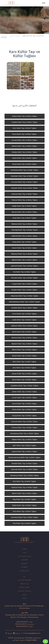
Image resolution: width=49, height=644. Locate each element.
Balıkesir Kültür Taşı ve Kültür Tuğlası (25, 254)
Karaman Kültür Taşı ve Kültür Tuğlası (24, 469)
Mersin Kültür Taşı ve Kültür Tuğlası (24, 146)
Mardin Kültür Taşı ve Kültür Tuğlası (25, 493)
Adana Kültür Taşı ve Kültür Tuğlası (24, 158)
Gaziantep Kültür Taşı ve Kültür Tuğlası (24, 170)
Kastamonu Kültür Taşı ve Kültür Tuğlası (24, 475)
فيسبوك (9, 633)
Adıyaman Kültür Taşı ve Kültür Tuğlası (24, 296)
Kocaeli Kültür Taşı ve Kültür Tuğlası (24, 140)
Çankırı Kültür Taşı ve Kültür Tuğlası (24, 392)
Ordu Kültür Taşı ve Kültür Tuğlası (25, 511)
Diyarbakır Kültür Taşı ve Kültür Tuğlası (24, 176)
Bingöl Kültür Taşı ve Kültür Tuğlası (24, 356)
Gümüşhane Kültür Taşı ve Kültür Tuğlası (24, 434)
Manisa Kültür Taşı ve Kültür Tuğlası (25, 260)
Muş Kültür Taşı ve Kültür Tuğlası (24, 499)
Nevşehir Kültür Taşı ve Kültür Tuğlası (24, 278)
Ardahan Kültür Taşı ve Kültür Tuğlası (24, 308)
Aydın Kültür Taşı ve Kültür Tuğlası (24, 320)
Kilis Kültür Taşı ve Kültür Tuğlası (24, 481)
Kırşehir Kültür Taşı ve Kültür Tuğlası (24, 290)
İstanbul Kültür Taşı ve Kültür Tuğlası (24, 122)
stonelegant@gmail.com (32, 633)
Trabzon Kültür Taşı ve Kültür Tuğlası (24, 200)
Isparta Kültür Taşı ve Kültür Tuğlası (24, 452)
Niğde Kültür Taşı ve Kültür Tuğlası (24, 505)
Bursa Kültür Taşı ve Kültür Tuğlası (24, 134)
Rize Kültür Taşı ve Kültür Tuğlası (24, 523)
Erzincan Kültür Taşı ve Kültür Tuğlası (24, 422)
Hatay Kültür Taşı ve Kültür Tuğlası (24, 242)
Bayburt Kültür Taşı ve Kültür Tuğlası (24, 344)
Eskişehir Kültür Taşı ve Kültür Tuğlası (25, 188)
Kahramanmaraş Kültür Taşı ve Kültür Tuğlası (24, 457)
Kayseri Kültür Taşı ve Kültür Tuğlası (24, 212)
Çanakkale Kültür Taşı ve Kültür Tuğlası (24, 386)
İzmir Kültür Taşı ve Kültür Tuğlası (24, 128)
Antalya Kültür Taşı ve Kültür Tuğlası (25, 152)
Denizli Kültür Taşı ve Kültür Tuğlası (25, 248)
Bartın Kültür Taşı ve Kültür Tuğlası (25, 332)
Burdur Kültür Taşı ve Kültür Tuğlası (25, 374)
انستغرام (17, 633)
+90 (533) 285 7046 (21, 624)
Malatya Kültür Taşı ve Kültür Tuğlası (24, 224)
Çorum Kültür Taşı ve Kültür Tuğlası (24, 398)
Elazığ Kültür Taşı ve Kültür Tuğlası (24, 416)
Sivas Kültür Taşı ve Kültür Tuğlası (24, 218)
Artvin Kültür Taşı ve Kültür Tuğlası (25, 314)
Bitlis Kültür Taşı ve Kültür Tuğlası (24, 362)
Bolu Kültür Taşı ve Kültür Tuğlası (25, 368)
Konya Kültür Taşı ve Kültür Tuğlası (24, 164)
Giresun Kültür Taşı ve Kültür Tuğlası (25, 428)
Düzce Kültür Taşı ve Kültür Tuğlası (24, 404)
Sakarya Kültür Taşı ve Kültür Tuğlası (24, 236)
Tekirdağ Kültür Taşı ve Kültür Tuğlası (24, 230)
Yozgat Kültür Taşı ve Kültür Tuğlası (24, 284)
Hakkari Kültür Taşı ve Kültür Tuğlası (24, 440)
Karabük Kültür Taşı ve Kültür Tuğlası (25, 464)
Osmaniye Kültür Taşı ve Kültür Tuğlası (24, 517)
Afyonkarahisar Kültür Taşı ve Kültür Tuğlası (24, 302)
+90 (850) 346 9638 (23, 622)
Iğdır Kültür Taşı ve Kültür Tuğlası (24, 445)
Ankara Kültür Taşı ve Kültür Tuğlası (25, 116)
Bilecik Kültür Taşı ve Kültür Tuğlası (25, 350)
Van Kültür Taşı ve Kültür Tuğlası (24, 272)
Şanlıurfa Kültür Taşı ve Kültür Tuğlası (25, 266)
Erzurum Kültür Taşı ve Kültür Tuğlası (24, 182)
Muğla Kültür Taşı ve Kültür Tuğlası (24, 206)
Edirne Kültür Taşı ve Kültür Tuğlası (24, 410)
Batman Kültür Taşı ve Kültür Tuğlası (25, 338)
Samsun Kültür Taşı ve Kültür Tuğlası (24, 194)
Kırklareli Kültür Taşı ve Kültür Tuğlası (24, 487)
